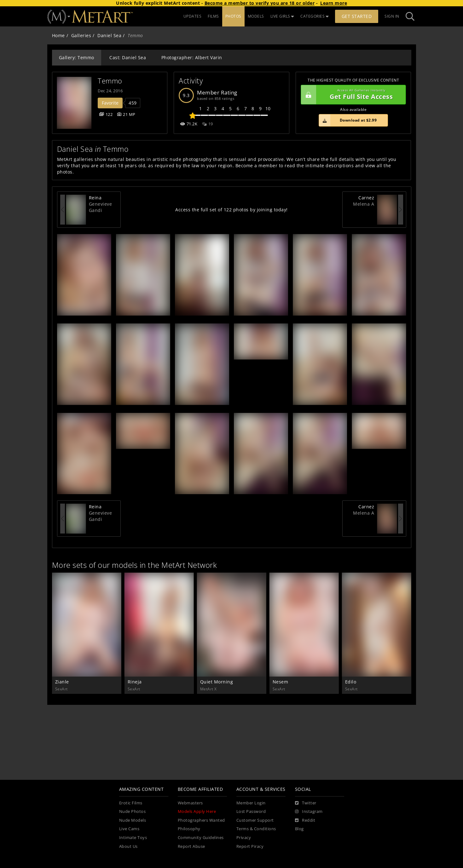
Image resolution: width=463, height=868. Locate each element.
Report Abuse (191, 846)
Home (58, 35)
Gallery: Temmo (77, 57)
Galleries (81, 35)
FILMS (213, 16)
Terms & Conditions (256, 829)
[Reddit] (305, 820)
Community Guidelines (201, 838)
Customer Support (255, 820)
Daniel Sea (109, 35)
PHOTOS (233, 16)
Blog (299, 829)
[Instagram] (309, 812)
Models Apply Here (197, 811)
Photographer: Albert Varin (192, 57)
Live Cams (129, 829)
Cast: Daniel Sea (128, 57)
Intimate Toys (133, 838)
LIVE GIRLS (282, 16)
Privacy (244, 838)
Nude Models (133, 820)
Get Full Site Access (352, 95)
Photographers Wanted (201, 820)
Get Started (357, 16)
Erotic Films (131, 803)
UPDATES (193, 16)
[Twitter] (306, 803)
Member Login (251, 803)
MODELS (256, 16)
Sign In (392, 16)
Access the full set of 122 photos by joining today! (231, 210)
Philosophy (189, 829)
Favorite (110, 103)
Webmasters (190, 803)
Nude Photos (133, 811)
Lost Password (251, 811)
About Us (128, 846)
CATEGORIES (315, 16)
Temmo (110, 81)
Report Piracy (250, 846)
